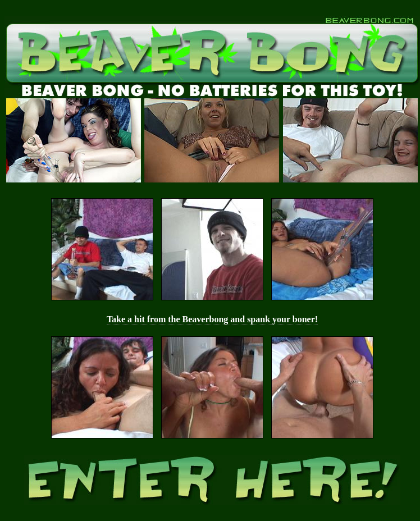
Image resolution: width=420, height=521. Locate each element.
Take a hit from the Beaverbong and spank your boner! (212, 319)
